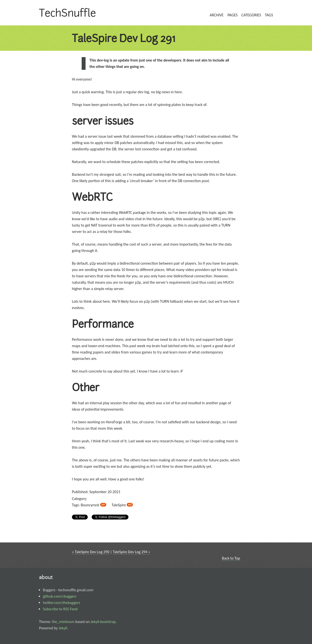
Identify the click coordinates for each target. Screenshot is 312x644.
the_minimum (63, 622)
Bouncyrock (93, 505)
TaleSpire (122, 505)
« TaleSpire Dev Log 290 (91, 552)
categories (251, 15)
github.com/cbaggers (60, 596)
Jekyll (63, 628)
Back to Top (231, 558)
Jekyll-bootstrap (103, 622)
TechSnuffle (67, 13)
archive (217, 15)
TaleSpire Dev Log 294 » (132, 552)
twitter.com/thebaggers (62, 603)
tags (269, 15)
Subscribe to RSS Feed (60, 609)
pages (232, 15)
